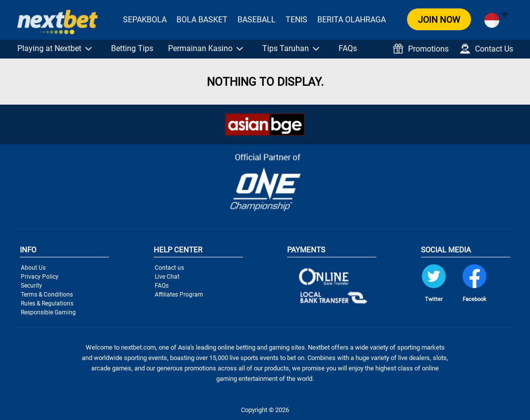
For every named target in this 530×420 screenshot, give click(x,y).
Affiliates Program (179, 295)
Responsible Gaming (48, 312)
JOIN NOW (439, 20)
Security (31, 286)
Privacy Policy (40, 277)
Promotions (421, 49)
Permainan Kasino (200, 48)
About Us (33, 268)
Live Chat (167, 277)
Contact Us (487, 49)
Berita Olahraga (352, 20)
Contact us (169, 268)
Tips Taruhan (286, 48)
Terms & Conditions (47, 295)
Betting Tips (132, 48)
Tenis (296, 20)
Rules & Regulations (47, 303)
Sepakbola (145, 20)
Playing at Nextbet (49, 48)
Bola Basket (202, 20)
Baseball (257, 20)
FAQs (348, 48)
